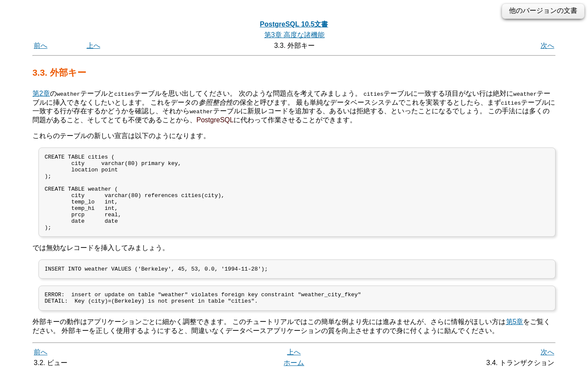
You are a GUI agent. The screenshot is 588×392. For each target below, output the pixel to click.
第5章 (515, 341)
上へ (94, 46)
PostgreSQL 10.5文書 (294, 24)
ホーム (294, 382)
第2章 (41, 93)
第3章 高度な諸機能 (294, 35)
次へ (547, 46)
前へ (41, 46)
